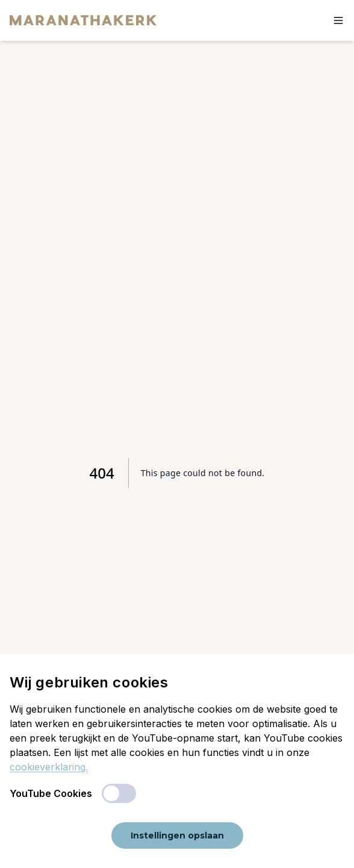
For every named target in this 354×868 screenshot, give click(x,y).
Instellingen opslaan (177, 835)
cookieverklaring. (49, 767)
